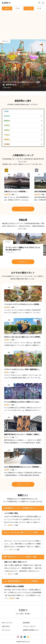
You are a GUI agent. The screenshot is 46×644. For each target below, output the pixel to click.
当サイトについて (7, 623)
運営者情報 (26, 623)
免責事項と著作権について (31, 630)
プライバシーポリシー (30, 626)
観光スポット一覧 (23, 484)
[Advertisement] (23, 25)
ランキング (23, 209)
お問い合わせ (6, 626)
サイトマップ (6, 630)
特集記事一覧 (23, 262)
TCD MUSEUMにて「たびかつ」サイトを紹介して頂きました (26, 93)
